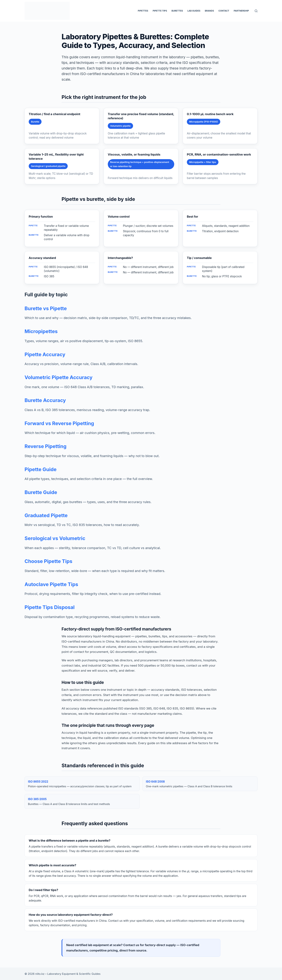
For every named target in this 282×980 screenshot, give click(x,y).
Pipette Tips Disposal (50, 607)
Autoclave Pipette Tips (51, 584)
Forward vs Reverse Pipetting (59, 423)
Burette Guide (41, 492)
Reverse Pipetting (45, 446)
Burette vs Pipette (46, 308)
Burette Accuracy (45, 400)
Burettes (177, 11)
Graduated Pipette (46, 515)
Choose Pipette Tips (48, 561)
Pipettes (143, 11)
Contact (224, 11)
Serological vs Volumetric (55, 538)
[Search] (256, 11)
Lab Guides (194, 11)
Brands (209, 11)
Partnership (241, 11)
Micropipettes (41, 331)
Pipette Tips (160, 11)
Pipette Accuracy (45, 354)
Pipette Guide (41, 469)
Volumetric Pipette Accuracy (58, 377)
